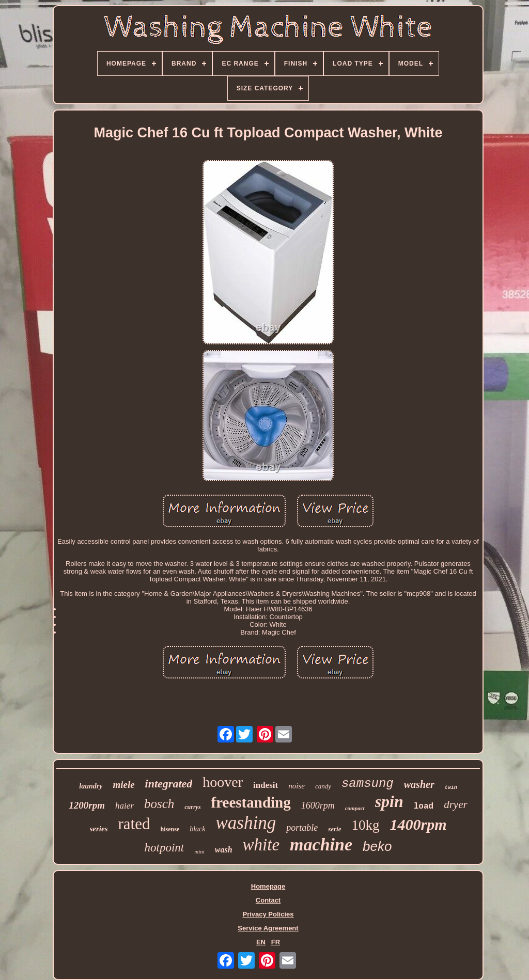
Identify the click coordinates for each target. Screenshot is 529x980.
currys (192, 807)
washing (246, 823)
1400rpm (418, 824)
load (424, 807)
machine (321, 844)
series (99, 829)
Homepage (268, 886)
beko (377, 846)
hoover (223, 782)
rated (134, 824)
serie (334, 829)
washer (419, 784)
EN (261, 942)
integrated (169, 784)
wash (224, 850)
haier (125, 806)
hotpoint (165, 848)
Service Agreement (268, 928)
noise (297, 786)
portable (302, 828)
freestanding (251, 802)
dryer (456, 804)
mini (199, 851)
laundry (91, 786)
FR (276, 942)
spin (389, 801)
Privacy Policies (268, 914)
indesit (266, 785)
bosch (159, 804)
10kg (365, 825)
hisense (170, 829)
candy (323, 786)
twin (451, 788)
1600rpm (318, 805)
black (197, 829)
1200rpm (87, 805)
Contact (268, 900)
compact (355, 808)
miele (123, 785)
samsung (368, 784)
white (261, 845)
